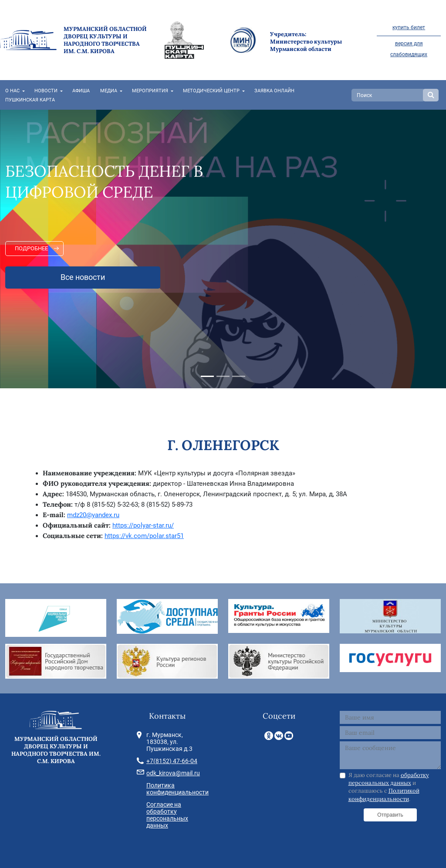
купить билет (409, 27)
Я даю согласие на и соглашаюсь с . (389, 787)
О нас (12, 91)
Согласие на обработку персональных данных (167, 815)
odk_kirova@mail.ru (173, 773)
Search (431, 95)
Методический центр (211, 91)
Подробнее (31, 248)
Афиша (81, 91)
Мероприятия (150, 91)
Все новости (83, 277)
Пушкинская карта (30, 100)
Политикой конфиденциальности (384, 795)
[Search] (388, 95)
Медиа (109, 91)
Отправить (390, 815)
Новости (46, 91)
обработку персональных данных (389, 779)
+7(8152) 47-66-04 (172, 761)
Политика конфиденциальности (177, 789)
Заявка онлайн (274, 91)
